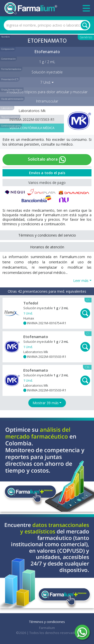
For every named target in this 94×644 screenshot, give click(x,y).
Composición (8, 49)
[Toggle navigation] (86, 8)
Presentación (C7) (10, 79)
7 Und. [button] (46, 82)
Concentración (8, 59)
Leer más (81, 281)
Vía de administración (12, 99)
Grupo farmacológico (12, 90)
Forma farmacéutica (11, 69)
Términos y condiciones (47, 622)
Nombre (6, 37)
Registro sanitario (10, 117)
